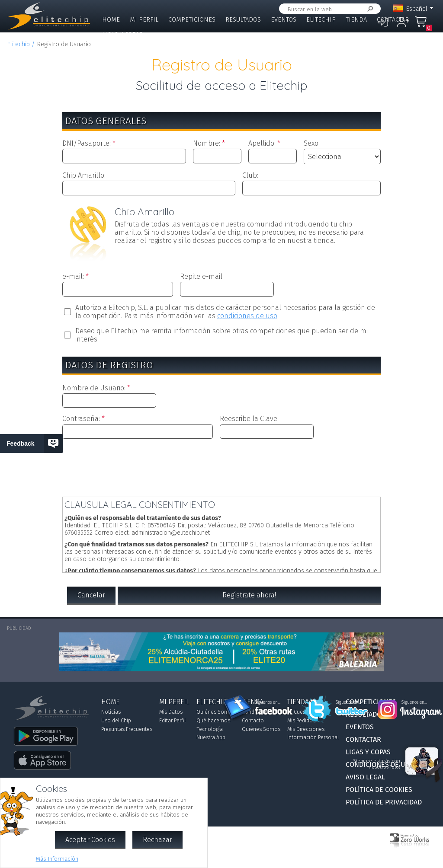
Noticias (111, 712)
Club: (250, 175)
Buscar (369, 9)
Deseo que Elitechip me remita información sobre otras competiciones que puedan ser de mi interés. (221, 335)
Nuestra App (211, 737)
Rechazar (157, 840)
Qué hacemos (213, 721)
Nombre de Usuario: (94, 388)
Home (111, 20)
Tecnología (210, 729)
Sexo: (312, 143)
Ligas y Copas (122, 34)
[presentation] (221, 466)
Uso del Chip (116, 721)
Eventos (284, 20)
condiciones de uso (247, 316)
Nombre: (207, 143)
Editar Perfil (172, 721)
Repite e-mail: (202, 276)
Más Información (57, 859)
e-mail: (73, 276)
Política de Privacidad (384, 802)
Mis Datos (171, 712)
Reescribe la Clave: (249, 419)
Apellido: (262, 143)
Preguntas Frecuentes (127, 729)
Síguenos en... (268, 702)
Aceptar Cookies (90, 840)
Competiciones (192, 20)
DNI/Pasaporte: (87, 143)
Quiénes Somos (216, 712)
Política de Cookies (379, 790)
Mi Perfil (144, 20)
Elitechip (321, 20)
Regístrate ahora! (249, 595)
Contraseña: (81, 419)
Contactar (393, 20)
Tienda (356, 20)
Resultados (243, 20)
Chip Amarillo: (84, 175)
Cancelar (91, 595)
